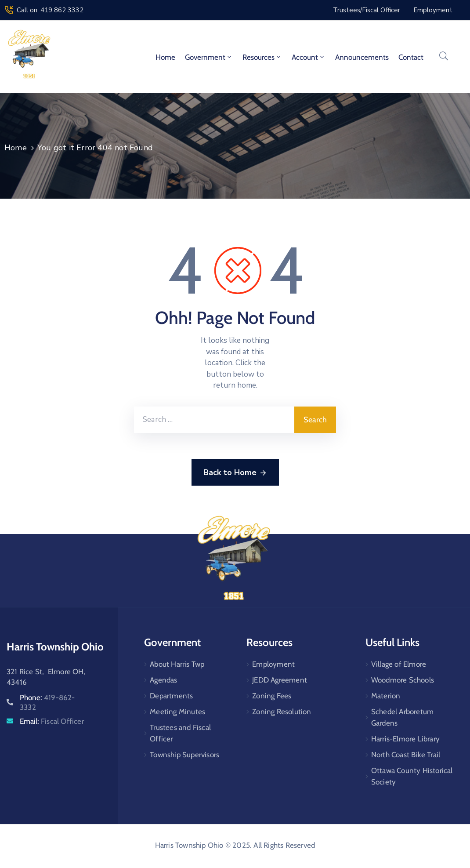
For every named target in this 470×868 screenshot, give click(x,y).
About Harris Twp (177, 664)
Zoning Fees (272, 696)
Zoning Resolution (282, 712)
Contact (411, 57)
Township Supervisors (184, 755)
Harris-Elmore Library (405, 739)
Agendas (163, 680)
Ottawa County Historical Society (412, 776)
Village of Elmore (399, 664)
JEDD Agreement (280, 680)
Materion (386, 696)
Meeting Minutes (177, 712)
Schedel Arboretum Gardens (402, 717)
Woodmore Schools (403, 680)
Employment (273, 664)
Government (209, 57)
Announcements (362, 57)
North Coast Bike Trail (406, 755)
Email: (52, 721)
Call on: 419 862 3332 (50, 10)
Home (165, 57)
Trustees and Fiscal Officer (180, 733)
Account (309, 57)
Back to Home (235, 473)
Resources (262, 57)
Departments (171, 696)
